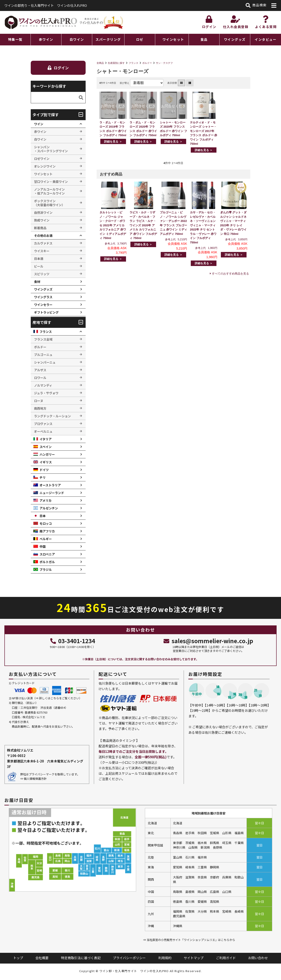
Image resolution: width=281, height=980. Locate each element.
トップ (18, 958)
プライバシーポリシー (129, 958)
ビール (39, 266)
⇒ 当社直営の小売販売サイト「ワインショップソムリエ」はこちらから (189, 940)
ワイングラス (43, 297)
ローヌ (39, 401)
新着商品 (40, 228)
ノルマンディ (43, 385)
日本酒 (39, 259)
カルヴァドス (43, 243)
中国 (43, 546)
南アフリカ (47, 531)
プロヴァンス (43, 424)
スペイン (46, 447)
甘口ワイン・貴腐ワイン (51, 182)
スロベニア (47, 554)
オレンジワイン (45, 166)
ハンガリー (47, 454)
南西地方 (40, 408)
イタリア (46, 439)
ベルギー (46, 539)
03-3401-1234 (73, 641)
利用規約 (165, 958)
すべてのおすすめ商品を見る (230, 274)
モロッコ (46, 523)
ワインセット (173, 39)
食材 (37, 282)
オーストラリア (50, 485)
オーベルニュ (43, 431)
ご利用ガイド (226, 958)
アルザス (40, 370)
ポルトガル (47, 562)
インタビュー (266, 39)
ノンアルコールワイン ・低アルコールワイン (49, 191)
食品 (204, 39)
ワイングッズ (235, 39)
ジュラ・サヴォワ (46, 393)
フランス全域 (43, 339)
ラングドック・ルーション (52, 416)
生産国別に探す (116, 63)
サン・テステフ (164, 63)
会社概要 (42, 958)
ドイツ (44, 470)
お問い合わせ (258, 958)
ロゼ (140, 39)
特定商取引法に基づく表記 (81, 958)
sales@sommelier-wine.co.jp (208, 641)
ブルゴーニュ (43, 355)
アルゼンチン (49, 508)
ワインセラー (43, 305)
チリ (43, 477)
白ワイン (77, 39)
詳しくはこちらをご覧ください (59, 698)
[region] (140, 40)
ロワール (40, 378)
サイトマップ (194, 958)
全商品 (100, 63)
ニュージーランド (52, 493)
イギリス (46, 462)
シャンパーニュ (45, 362)
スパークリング (108, 39)
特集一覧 (15, 39)
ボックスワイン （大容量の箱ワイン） (49, 203)
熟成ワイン (42, 220)
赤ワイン (46, 39)
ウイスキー (42, 251)
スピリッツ (42, 274)
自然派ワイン (43, 212)
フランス (133, 63)
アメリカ (46, 500)
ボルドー (147, 63)
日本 (43, 516)
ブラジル (46, 569)
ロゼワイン (42, 159)
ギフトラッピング (46, 312)
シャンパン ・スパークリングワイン (51, 149)
